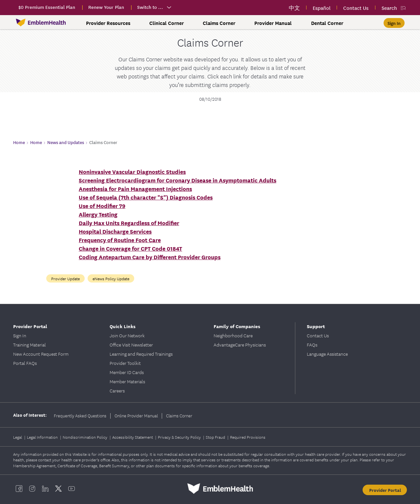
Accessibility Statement (133, 437)
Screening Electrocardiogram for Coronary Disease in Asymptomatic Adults (178, 180)
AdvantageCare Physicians (240, 345)
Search (389, 8)
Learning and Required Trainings (141, 354)
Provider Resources (108, 23)
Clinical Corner (167, 23)
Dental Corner (327, 23)
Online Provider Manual (136, 415)
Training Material (30, 345)
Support (316, 326)
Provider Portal (30, 326)
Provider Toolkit (125, 363)
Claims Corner (219, 23)
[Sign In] (394, 23)
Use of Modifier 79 (102, 206)
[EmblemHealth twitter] (58, 489)
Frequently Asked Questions (80, 415)
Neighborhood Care (233, 335)
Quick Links (123, 326)
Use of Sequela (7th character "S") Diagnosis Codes (146, 197)
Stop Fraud (216, 437)
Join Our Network (127, 335)
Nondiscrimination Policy (85, 437)
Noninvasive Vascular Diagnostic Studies (132, 171)
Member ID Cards (127, 372)
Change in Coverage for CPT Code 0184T (130, 248)
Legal (18, 437)
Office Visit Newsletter (131, 345)
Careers (117, 390)
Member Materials (127, 381)
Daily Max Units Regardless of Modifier (129, 223)
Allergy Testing (98, 214)
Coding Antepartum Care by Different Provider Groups (150, 257)
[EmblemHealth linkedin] (45, 489)
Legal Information (43, 437)
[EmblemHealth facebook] (19, 489)
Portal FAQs (25, 363)
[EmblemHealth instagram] (32, 489)
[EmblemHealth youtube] (72, 489)
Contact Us (318, 335)
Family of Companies (237, 326)
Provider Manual (273, 23)
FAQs (312, 345)
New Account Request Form (41, 354)
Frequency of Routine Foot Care (120, 240)
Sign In (20, 335)
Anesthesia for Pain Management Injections (135, 189)
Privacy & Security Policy (180, 437)
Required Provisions (248, 437)
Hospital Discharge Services (115, 231)
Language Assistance (327, 354)
